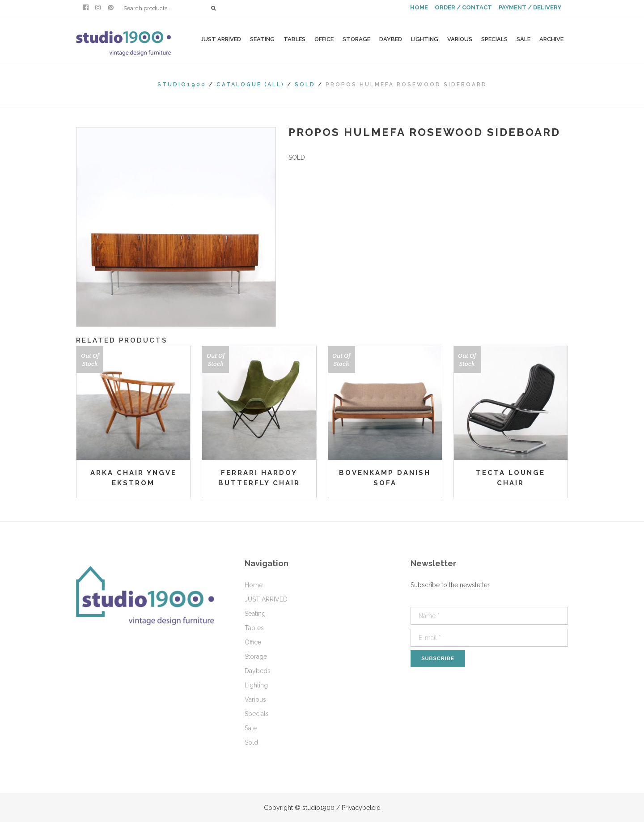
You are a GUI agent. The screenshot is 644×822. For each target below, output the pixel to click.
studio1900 (182, 85)
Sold (305, 85)
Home (254, 585)
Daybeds (258, 671)
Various (255, 699)
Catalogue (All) (250, 85)
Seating (255, 614)
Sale (251, 728)
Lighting (256, 685)
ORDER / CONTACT (463, 7)
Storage (256, 657)
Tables (254, 628)
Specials (257, 714)
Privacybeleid (361, 808)
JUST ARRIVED (266, 599)
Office (253, 642)
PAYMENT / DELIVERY (530, 7)
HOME (419, 7)
